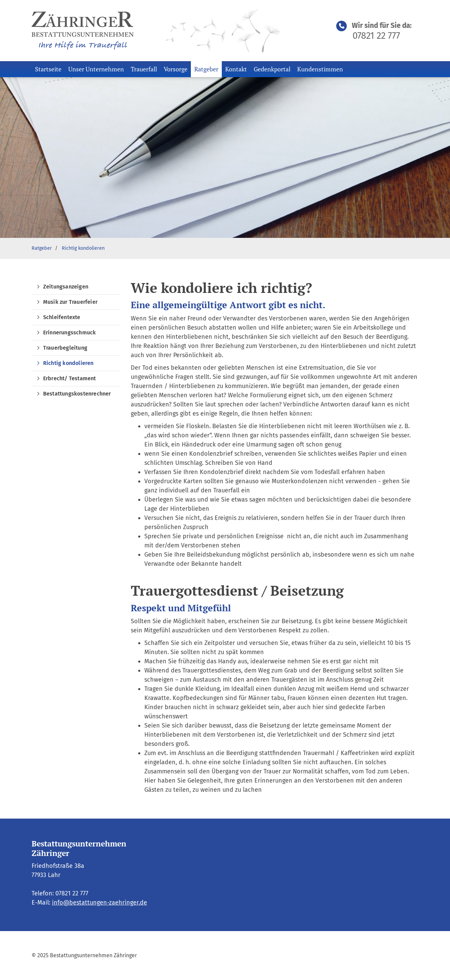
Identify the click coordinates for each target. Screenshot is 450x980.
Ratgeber (206, 69)
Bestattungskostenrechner (77, 394)
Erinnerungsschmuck (70, 332)
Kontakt (236, 69)
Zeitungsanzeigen (66, 287)
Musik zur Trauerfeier (70, 302)
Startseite (48, 69)
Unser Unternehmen (96, 69)
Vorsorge (176, 69)
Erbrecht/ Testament (70, 378)
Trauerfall (144, 69)
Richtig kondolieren (83, 248)
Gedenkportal (272, 69)
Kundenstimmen (320, 69)
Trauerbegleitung (65, 348)
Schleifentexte (62, 317)
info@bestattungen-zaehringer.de (100, 903)
